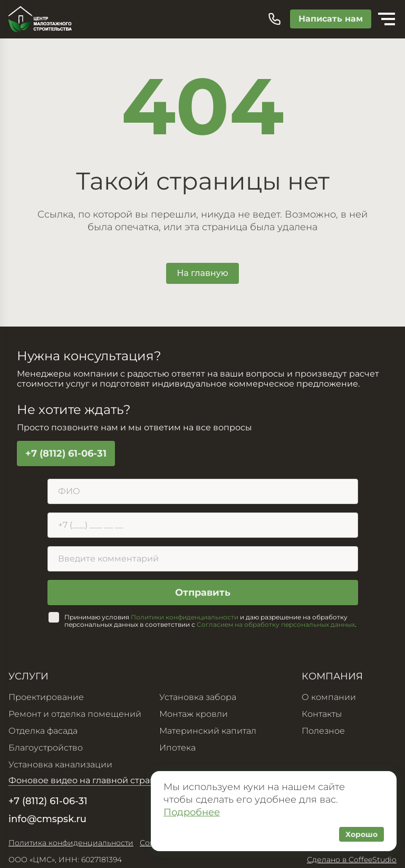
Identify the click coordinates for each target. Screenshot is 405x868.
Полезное (323, 731)
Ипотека (177, 748)
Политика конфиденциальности (71, 843)
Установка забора (198, 697)
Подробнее (192, 812)
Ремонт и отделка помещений (75, 714)
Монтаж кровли (194, 714)
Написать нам (331, 19)
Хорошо (361, 834)
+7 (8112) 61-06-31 (66, 453)
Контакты (322, 714)
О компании (329, 697)
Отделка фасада (43, 731)
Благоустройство (46, 748)
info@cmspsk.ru (47, 819)
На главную (202, 273)
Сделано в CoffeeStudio (352, 860)
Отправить (203, 593)
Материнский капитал (208, 731)
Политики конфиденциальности (185, 617)
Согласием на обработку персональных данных (276, 624)
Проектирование (46, 697)
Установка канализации (60, 765)
